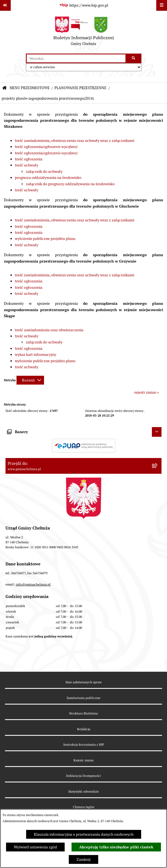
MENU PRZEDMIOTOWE (30, 88)
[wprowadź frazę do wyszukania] (76, 58)
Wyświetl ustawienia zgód (35, 847)
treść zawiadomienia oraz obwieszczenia (49, 330)
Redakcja (84, 729)
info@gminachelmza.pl (33, 584)
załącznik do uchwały (44, 171)
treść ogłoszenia (46, 147)
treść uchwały (27, 165)
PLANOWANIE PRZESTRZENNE (80, 88)
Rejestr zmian (83, 760)
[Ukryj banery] (157, 432)
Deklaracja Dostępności (83, 776)
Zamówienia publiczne (83, 698)
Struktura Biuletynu (83, 713)
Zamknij (83, 859)
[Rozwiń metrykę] (30, 380)
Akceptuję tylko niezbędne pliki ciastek (116, 847)
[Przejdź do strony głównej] (84, 32)
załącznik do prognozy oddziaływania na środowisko (70, 184)
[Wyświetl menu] (162, 5)
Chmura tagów (84, 807)
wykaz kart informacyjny (35, 354)
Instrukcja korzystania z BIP (84, 744)
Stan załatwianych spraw (84, 682)
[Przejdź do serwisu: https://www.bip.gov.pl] (84, 6)
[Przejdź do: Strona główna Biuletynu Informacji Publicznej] (5, 88)
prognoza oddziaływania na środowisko (48, 178)
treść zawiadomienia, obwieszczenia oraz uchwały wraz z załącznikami (75, 141)
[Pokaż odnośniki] (5, 5)
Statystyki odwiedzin (83, 791)
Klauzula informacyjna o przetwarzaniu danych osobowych (84, 834)
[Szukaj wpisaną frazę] (134, 58)
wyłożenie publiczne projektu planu (45, 239)
